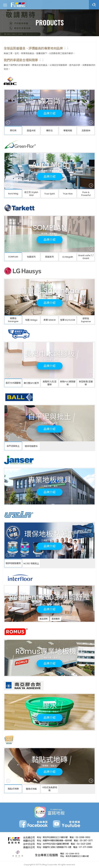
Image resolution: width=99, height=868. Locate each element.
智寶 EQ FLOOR (68, 320)
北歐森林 (86, 131)
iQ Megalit (68, 257)
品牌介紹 (50, 113)
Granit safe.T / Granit (86, 257)
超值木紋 (31, 131)
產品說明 (44, 619)
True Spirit (50, 194)
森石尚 (13, 130)
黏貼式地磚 (13, 789)
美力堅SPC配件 (31, 383)
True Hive (68, 194)
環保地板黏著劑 (13, 563)
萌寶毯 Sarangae (13, 320)
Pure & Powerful (86, 194)
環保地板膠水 (31, 446)
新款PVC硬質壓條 (68, 383)
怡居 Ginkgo (31, 320)
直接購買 (56, 619)
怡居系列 (31, 257)
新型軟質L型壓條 (86, 383)
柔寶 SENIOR (50, 320)
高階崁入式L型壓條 (50, 383)
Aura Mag (13, 194)
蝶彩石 (49, 131)
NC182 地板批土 (31, 563)
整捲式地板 (31, 789)
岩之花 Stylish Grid (31, 194)
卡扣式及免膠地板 (49, 789)
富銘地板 (18, 5)
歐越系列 (50, 257)
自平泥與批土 (13, 446)
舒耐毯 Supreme (86, 320)
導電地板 (68, 131)
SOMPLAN (13, 257)
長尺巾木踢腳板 (13, 383)
